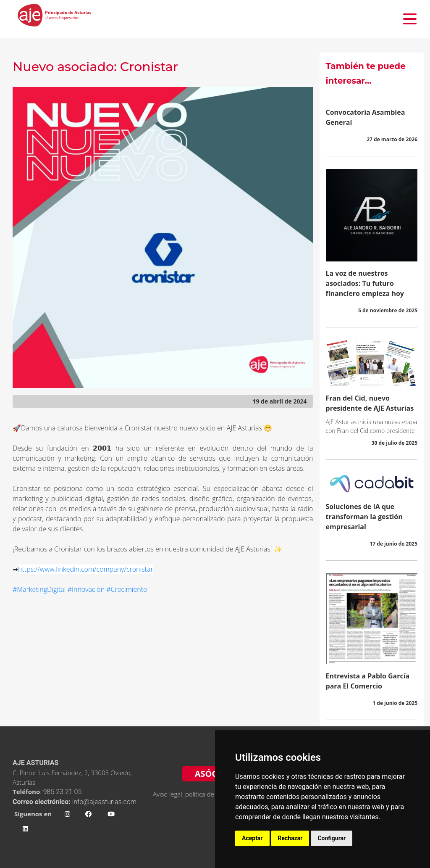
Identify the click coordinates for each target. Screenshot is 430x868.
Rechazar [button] (290, 838)
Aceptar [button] (252, 838)
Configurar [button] (332, 838)
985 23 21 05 (63, 792)
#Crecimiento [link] (127, 589)
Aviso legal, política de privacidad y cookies (212, 794)
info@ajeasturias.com (104, 802)
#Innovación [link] (86, 589)
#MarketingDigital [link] (39, 589)
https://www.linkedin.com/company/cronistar (86, 569)
